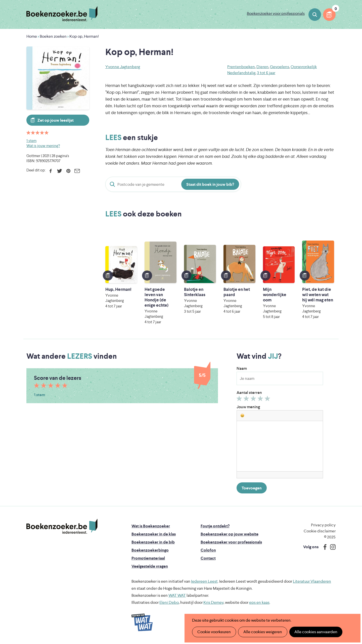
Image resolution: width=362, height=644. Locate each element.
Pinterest (68, 171)
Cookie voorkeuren (214, 632)
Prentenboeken (241, 67)
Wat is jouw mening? (43, 146)
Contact (208, 558)
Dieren (262, 67)
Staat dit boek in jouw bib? (210, 184)
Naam (242, 368)
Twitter (59, 171)
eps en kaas (259, 602)
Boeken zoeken (315, 15)
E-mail (77, 171)
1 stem (31, 141)
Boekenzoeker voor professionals (276, 13)
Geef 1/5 (240, 400)
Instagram (331, 547)
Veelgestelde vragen (150, 566)
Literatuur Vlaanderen (312, 581)
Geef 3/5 (254, 400)
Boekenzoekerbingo (150, 550)
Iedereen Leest (204, 581)
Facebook (51, 171)
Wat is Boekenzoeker (151, 526)
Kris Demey (213, 602)
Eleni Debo (169, 602)
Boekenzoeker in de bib (153, 542)
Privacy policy (323, 525)
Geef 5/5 (268, 400)
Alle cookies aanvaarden (316, 632)
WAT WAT (177, 595)
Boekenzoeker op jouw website (230, 534)
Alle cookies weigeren (263, 632)
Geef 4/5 (261, 400)
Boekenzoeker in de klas (154, 534)
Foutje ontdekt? (215, 526)
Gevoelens (280, 67)
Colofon (208, 550)
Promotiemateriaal (148, 558)
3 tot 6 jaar (266, 73)
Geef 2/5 (247, 400)
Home (32, 36)
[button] (242, 416)
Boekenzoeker (62, 14)
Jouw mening (248, 407)
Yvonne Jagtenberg (123, 67)
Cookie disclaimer (320, 531)
